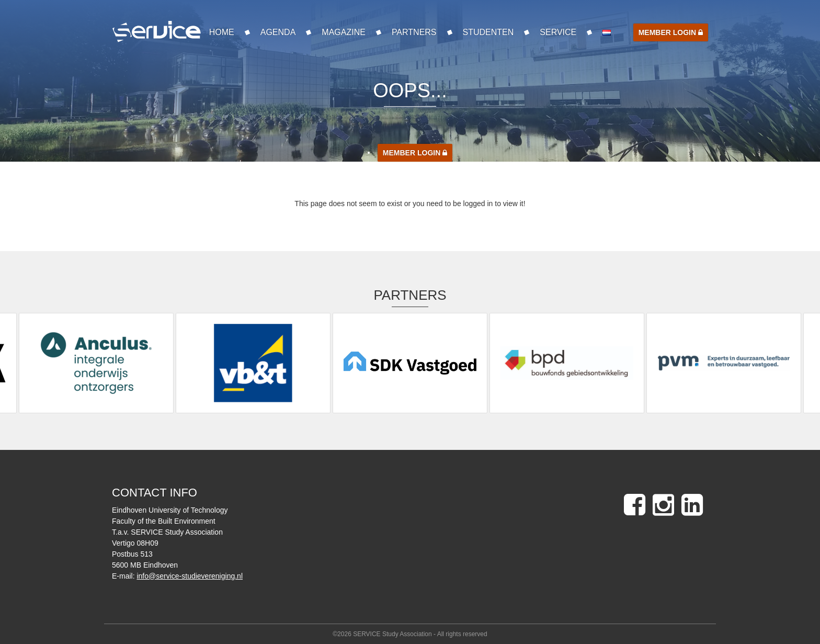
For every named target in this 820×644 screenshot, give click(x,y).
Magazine (344, 32)
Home (222, 32)
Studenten (488, 32)
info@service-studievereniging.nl (190, 576)
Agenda (278, 32)
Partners (414, 32)
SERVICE (558, 32)
